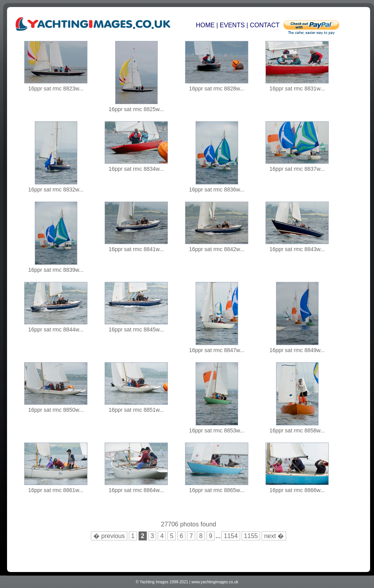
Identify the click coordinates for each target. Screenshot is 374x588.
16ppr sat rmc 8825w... (136, 109)
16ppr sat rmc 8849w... (297, 350)
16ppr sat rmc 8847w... (217, 350)
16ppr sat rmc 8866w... (297, 490)
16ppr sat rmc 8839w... (56, 270)
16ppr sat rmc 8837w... (297, 169)
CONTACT (265, 25)
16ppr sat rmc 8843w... (297, 249)
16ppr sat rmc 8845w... (136, 329)
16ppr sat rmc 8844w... (56, 329)
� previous (109, 536)
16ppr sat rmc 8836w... (217, 190)
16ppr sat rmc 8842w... (217, 249)
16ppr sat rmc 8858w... (297, 430)
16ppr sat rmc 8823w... (56, 89)
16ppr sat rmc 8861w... (56, 490)
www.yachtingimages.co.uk (215, 582)
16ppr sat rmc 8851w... (136, 410)
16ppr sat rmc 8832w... (56, 190)
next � (274, 536)
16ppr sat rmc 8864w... (136, 490)
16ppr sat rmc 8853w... (217, 430)
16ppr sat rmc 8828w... (217, 89)
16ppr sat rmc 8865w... (217, 490)
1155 (251, 536)
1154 (231, 536)
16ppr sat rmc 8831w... (297, 89)
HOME (206, 25)
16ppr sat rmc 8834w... (136, 169)
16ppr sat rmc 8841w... (136, 249)
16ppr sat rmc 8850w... (56, 410)
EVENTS (232, 25)
